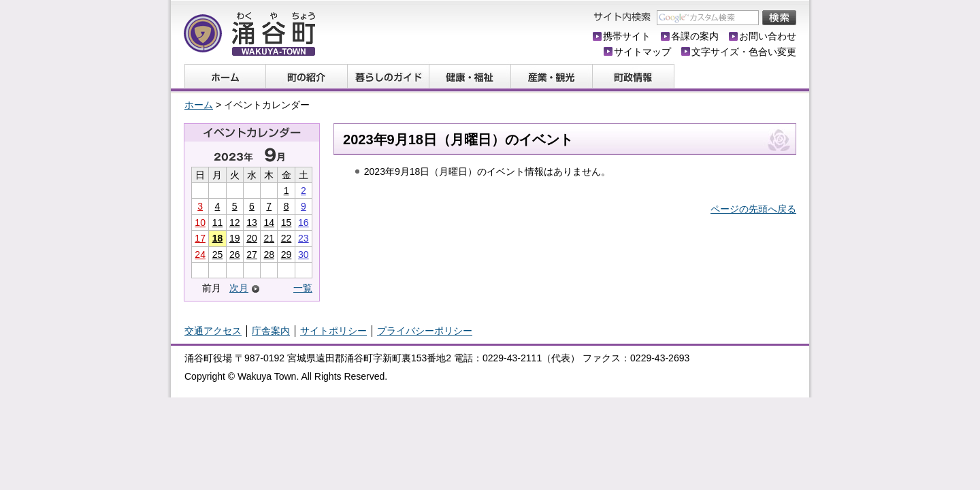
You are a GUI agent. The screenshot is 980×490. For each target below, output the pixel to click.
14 (269, 223)
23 (304, 238)
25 (218, 255)
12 (235, 223)
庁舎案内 (271, 331)
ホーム (199, 105)
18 (218, 238)
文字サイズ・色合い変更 (744, 52)
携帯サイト (627, 36)
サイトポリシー (333, 331)
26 (235, 255)
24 (200, 255)
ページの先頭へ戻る (753, 209)
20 (252, 238)
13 (252, 223)
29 (287, 255)
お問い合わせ (768, 36)
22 (287, 238)
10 (200, 223)
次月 (239, 288)
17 (200, 238)
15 (287, 223)
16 (304, 223)
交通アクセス (213, 331)
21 (269, 238)
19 (235, 238)
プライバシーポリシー (425, 331)
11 (218, 223)
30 (304, 255)
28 (269, 255)
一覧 (303, 288)
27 (252, 255)
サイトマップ (642, 52)
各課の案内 (695, 36)
